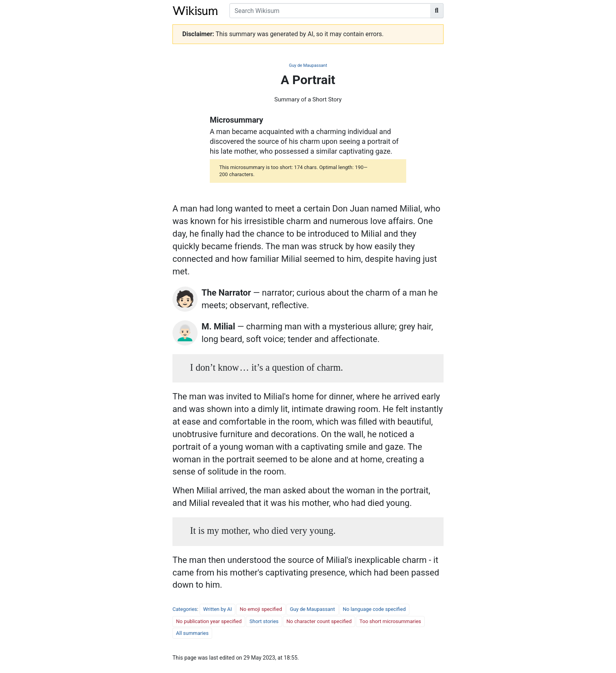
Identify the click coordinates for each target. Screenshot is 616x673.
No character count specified (319, 621)
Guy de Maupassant (308, 65)
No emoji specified (261, 609)
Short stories (264, 621)
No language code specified (374, 609)
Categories (185, 609)
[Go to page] (437, 11)
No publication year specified (209, 621)
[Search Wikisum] (330, 11)
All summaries (192, 633)
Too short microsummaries (390, 621)
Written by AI (217, 609)
